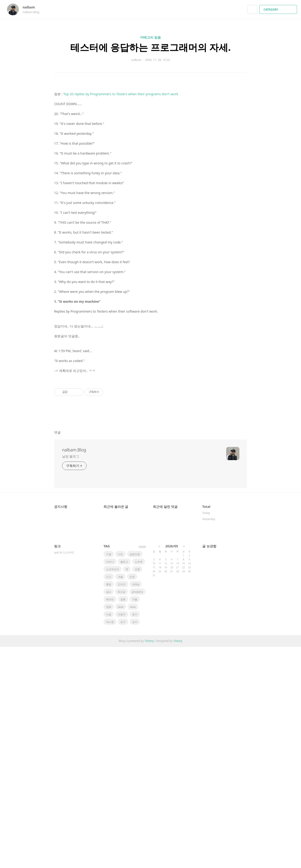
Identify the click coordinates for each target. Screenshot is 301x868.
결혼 (123, 820)
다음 (109, 835)
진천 (132, 798)
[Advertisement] (150, 129)
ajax (109, 813)
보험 (137, 790)
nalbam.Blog (74, 671)
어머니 (110, 783)
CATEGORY (279, 10)
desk (121, 828)
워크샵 (121, 813)
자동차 (122, 835)
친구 (123, 843)
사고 (109, 798)
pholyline (137, 813)
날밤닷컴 (135, 775)
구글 (109, 775)
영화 (109, 828)
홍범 (109, 805)
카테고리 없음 (150, 37)
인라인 (122, 805)
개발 (120, 798)
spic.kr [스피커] (64, 774)
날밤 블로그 (71, 677)
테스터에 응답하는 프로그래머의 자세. (150, 47)
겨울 (135, 820)
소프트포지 (113, 790)
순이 (135, 843)
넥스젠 (110, 843)
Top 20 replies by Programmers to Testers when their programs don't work (121, 249)
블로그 (124, 783)
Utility (136, 805)
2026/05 (172, 767)
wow (133, 828)
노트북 (139, 783)
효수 (135, 835)
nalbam (31, 7)
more (142, 767)
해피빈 (110, 820)
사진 (120, 775)
